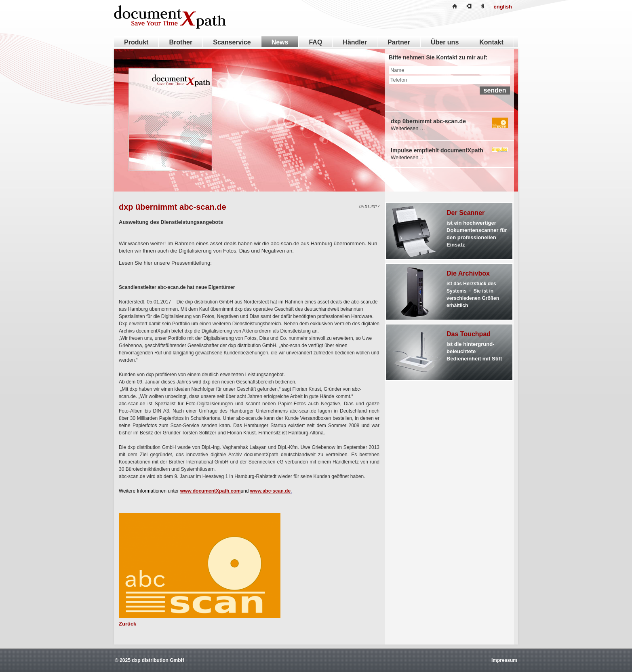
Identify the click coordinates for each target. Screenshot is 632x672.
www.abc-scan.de (270, 491)
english (503, 7)
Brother (181, 42)
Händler (355, 42)
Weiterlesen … (408, 128)
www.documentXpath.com (211, 491)
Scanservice (232, 42)
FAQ (315, 42)
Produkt (136, 42)
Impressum (504, 660)
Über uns (445, 42)
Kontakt (491, 42)
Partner (399, 42)
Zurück (127, 624)
